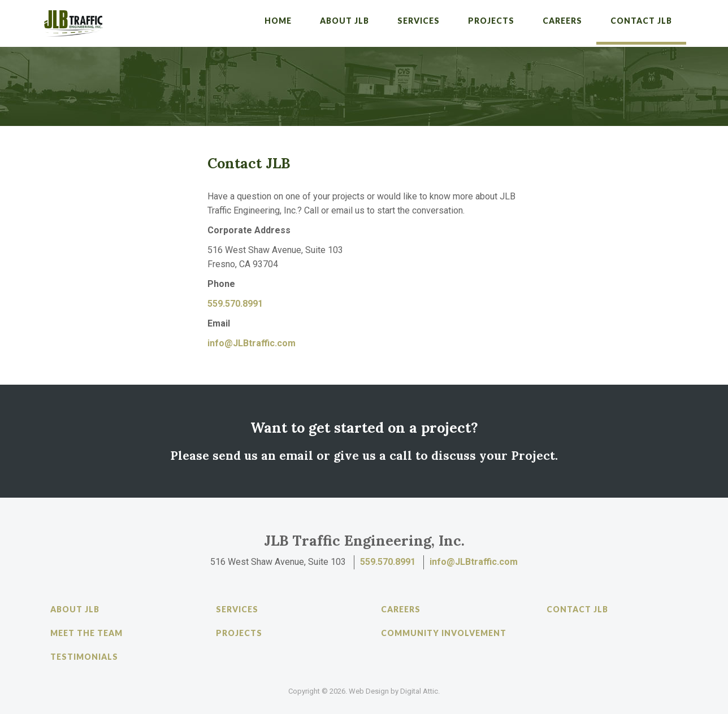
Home (278, 21)
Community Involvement (444, 633)
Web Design (369, 691)
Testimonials (84, 657)
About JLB (344, 21)
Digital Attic (419, 691)
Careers (562, 21)
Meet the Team (86, 633)
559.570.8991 (235, 304)
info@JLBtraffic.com (252, 343)
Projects (491, 21)
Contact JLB (641, 21)
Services (419, 21)
